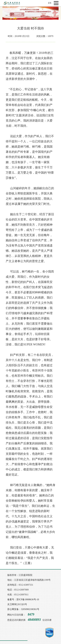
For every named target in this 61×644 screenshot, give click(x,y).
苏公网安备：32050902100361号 (23, 609)
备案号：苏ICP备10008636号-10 (23, 599)
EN (50, 3)
